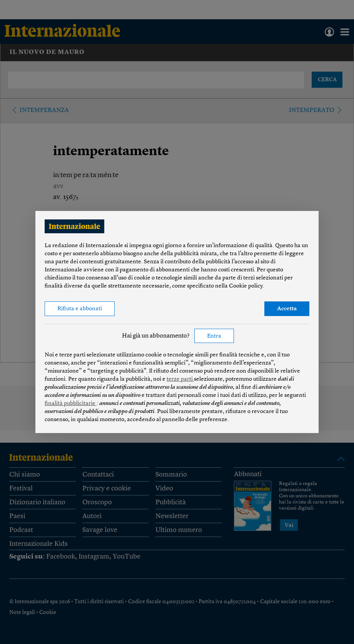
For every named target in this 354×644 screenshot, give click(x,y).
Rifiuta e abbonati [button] (80, 309)
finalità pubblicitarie (71, 404)
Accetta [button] (287, 309)
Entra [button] (214, 336)
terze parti (180, 379)
